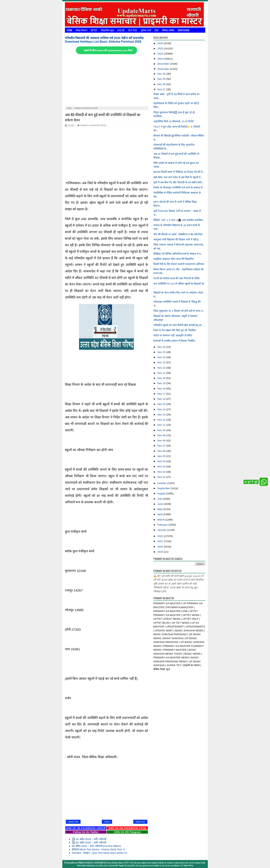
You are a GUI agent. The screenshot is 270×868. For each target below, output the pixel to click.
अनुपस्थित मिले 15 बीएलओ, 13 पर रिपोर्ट (174, 121)
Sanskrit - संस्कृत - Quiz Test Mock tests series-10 (100, 853)
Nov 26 (162, 347)
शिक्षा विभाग (82, 30)
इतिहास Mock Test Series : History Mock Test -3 (98, 849)
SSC (157, 30)
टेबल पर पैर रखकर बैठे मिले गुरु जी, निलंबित (175, 330)
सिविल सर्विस (168, 30)
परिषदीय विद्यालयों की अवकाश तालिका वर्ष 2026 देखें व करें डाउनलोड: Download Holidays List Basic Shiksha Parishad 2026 (105, 40)
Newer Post (73, 822)
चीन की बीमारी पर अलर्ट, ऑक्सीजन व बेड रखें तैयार (178, 234)
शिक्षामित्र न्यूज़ (107, 30)
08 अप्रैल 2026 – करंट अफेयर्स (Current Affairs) (97, 846)
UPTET (94, 30)
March (161, 520)
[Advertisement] (107, 81)
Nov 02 (162, 472)
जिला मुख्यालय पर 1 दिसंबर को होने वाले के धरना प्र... (179, 311)
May (160, 509)
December (164, 64)
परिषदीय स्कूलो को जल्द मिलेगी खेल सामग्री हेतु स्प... (179, 325)
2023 (161, 59)
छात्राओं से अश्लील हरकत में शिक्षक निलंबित (174, 341)
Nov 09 (162, 435)
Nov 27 (162, 89)
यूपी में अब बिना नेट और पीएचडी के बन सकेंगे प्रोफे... (179, 182)
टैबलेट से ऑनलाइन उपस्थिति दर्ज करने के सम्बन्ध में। (178, 188)
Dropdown (183, 30)
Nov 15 (162, 404)
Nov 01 (162, 477)
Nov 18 (162, 389)
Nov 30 (162, 74)
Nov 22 (162, 368)
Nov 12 (162, 420)
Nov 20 (162, 378)
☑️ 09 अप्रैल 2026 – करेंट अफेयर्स (89, 842)
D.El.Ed (121, 30)
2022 (161, 536)
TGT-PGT (133, 30)
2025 (161, 48)
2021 (161, 541)
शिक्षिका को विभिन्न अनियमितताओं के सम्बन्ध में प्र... (178, 254)
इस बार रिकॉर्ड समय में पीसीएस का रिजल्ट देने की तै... (179, 172)
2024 (161, 54)
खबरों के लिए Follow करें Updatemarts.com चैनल (108, 50)
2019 (161, 552)
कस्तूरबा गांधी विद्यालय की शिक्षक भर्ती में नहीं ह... (177, 239)
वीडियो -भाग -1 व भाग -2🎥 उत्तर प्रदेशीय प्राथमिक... (179, 220)
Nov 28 (162, 84)
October (162, 483)
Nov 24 (162, 357)
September (164, 488)
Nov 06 (162, 451)
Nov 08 (162, 440)
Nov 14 (162, 409)
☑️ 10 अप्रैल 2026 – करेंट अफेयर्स (89, 839)
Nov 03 (162, 466)
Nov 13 (162, 414)
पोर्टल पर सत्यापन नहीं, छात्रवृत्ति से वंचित (173, 335)
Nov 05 (162, 456)
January (162, 530)
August (162, 493)
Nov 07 (162, 446)
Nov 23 (162, 362)
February (163, 525)
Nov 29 (162, 79)
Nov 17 (162, 394)
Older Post (140, 822)
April (160, 514)
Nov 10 (162, 430)
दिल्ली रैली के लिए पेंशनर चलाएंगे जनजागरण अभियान (179, 264)
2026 (161, 43)
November (164, 69)
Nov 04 (162, 461)
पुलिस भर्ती (146, 30)
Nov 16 (162, 399)
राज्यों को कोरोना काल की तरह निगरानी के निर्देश (176, 278)
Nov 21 (162, 373)
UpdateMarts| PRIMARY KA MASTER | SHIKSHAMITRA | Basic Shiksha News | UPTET (98, 863)
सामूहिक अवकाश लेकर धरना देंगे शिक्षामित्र (174, 259)
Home (69, 30)
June (161, 504)
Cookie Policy (188, 865)
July (160, 499)
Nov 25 (162, 352)
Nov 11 (162, 425)
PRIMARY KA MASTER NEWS (92, 125)
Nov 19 (162, 383)
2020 (161, 547)
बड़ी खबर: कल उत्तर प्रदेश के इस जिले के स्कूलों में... (178, 177)
